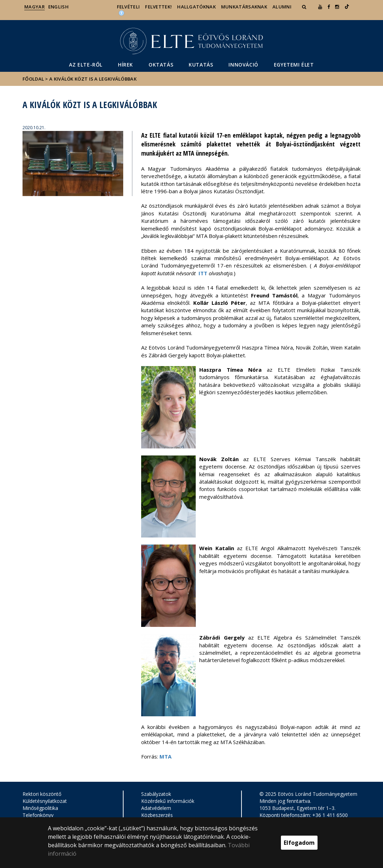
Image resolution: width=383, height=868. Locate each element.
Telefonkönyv (38, 815)
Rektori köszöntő (42, 794)
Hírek (125, 65)
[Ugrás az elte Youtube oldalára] (320, 7)
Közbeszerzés (157, 815)
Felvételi (128, 7)
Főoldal (34, 79)
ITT (203, 273)
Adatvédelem (156, 808)
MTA (165, 756)
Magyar (34, 7)
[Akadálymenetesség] (121, 13)
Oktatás (161, 65)
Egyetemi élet (294, 65)
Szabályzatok (156, 794)
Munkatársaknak (244, 7)
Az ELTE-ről (86, 65)
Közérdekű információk (168, 801)
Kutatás (201, 65)
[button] (305, 7)
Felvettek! (158, 7)
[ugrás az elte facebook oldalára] (329, 7)
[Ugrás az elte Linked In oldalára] (347, 7)
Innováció (243, 65)
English (58, 7)
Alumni (282, 7)
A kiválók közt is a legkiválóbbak (93, 79)
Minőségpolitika (40, 808)
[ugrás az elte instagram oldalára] (337, 7)
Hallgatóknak (196, 7)
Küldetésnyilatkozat (45, 801)
